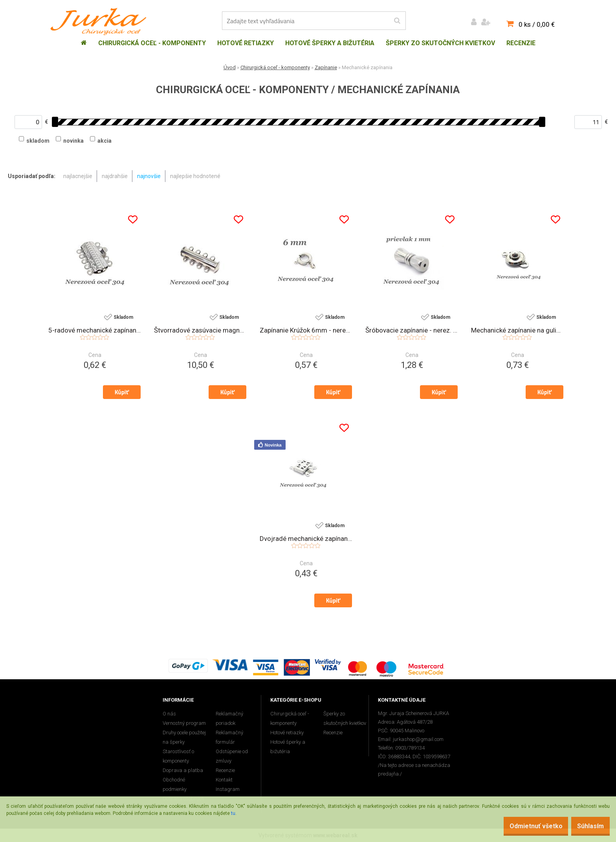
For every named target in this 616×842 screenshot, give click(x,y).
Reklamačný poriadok (229, 718)
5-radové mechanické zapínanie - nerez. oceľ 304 (94, 331)
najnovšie (149, 176)
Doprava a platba (183, 770)
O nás (169, 714)
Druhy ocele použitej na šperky (184, 737)
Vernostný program (184, 723)
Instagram (228, 789)
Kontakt (224, 780)
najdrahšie (115, 176)
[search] (397, 21)
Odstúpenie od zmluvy (232, 756)
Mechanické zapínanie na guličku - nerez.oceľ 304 (517, 331)
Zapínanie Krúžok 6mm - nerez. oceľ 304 (306, 331)
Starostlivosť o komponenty (178, 756)
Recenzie (225, 770)
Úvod (230, 67)
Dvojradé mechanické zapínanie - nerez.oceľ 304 (306, 539)
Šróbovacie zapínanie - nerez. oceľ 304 (412, 331)
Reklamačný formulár (229, 737)
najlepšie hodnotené (195, 176)
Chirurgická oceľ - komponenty (275, 67)
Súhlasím (587, 826)
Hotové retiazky (287, 733)
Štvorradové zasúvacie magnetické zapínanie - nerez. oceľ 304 (200, 331)
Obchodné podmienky (175, 784)
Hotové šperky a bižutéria (288, 747)
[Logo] (100, 22)
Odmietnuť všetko (524, 826)
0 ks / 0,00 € (537, 24)
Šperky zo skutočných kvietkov (345, 718)
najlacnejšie (78, 176)
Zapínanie (326, 67)
